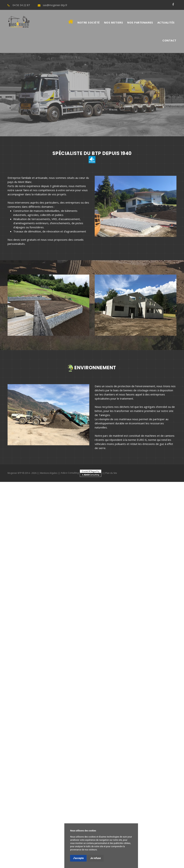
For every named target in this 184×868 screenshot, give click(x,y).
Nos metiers (114, 22)
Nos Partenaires (140, 22)
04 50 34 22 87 (21, 5)
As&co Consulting (81, 473)
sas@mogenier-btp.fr (55, 5)
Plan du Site (111, 473)
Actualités (166, 22)
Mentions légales (49, 473)
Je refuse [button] (96, 858)
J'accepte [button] (78, 858)
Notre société (89, 22)
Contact (169, 40)
